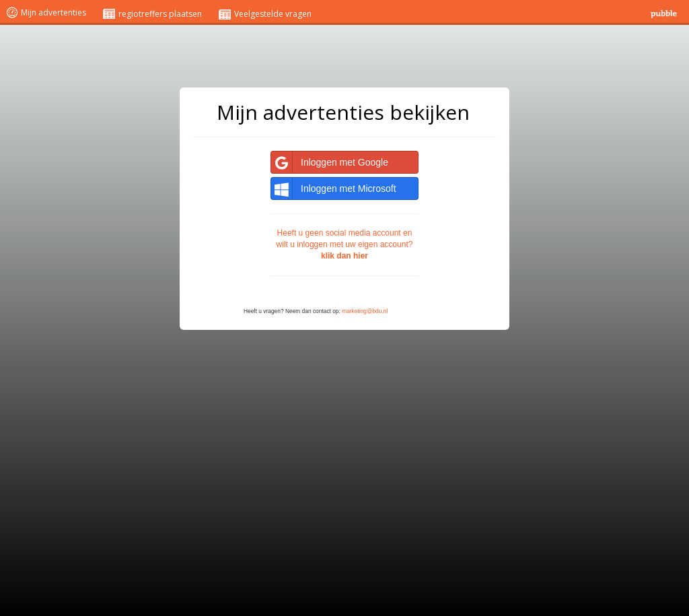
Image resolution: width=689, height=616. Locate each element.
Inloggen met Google (330, 162)
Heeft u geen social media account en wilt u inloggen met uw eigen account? (345, 244)
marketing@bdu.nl (365, 311)
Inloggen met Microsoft (334, 189)
